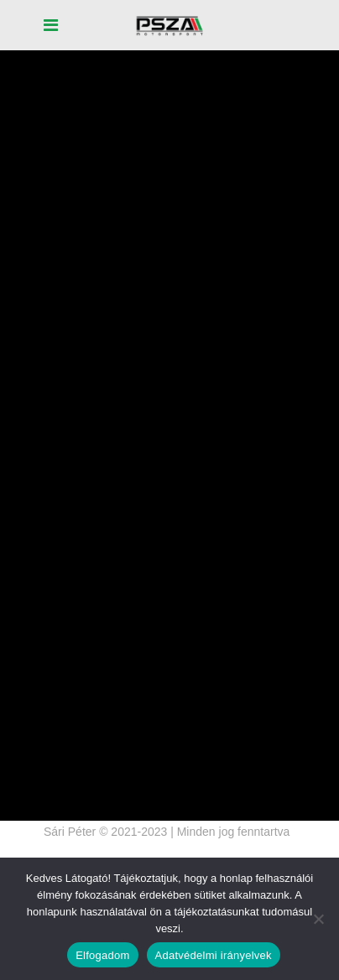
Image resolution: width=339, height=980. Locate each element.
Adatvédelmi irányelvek (214, 955)
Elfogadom (102, 955)
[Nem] (318, 919)
